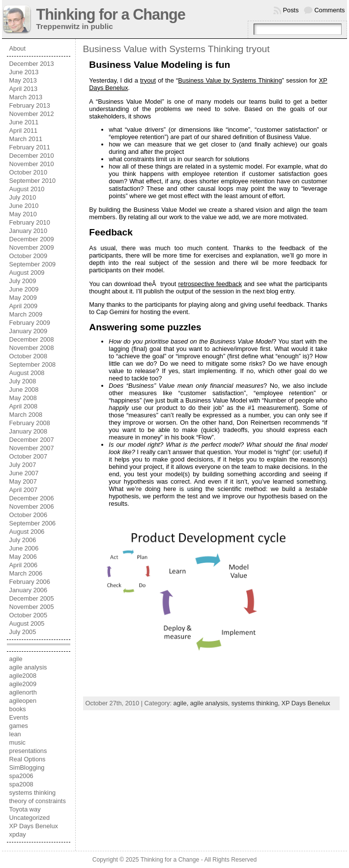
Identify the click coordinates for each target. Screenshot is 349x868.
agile (16, 659)
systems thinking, (257, 703)
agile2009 (23, 684)
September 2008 (33, 364)
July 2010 (23, 197)
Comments (330, 10)
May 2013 (23, 80)
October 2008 (29, 356)
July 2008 (23, 381)
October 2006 (29, 515)
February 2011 (30, 147)
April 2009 (24, 306)
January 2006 (29, 590)
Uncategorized (30, 818)
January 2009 (29, 331)
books (18, 709)
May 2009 (23, 298)
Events (19, 717)
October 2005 (29, 615)
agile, (182, 703)
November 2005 (32, 607)
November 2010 (32, 164)
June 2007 (24, 473)
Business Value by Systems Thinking (230, 80)
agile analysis (28, 667)
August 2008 (27, 373)
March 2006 (26, 573)
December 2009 (32, 239)
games (19, 726)
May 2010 (23, 214)
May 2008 (23, 398)
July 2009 (23, 281)
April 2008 (24, 406)
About (17, 48)
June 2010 (24, 206)
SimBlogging (27, 767)
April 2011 (24, 130)
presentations (28, 751)
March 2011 (26, 139)
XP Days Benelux (34, 826)
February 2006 (30, 582)
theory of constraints (38, 801)
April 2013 (24, 89)
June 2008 (24, 390)
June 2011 (24, 122)
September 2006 (33, 523)
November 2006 (32, 506)
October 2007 (29, 456)
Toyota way (25, 809)
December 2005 (32, 598)
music (17, 742)
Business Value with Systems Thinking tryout (176, 49)
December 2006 (32, 498)
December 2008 (32, 339)
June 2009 (24, 289)
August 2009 (27, 273)
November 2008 (32, 348)
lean (15, 734)
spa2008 (21, 784)
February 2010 (30, 222)
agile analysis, (211, 703)
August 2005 (27, 623)
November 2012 (32, 114)
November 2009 (32, 247)
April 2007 (24, 490)
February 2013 (30, 105)
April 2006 (24, 565)
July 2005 (23, 632)
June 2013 (24, 72)
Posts (291, 10)
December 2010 (32, 156)
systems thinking (33, 793)
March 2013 (26, 97)
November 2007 (32, 448)
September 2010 (33, 181)
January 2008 (29, 431)
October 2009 (29, 256)
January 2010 (29, 231)
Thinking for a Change (111, 14)
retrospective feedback (210, 284)
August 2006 (27, 532)
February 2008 (30, 423)
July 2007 (23, 465)
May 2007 (23, 481)
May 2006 (23, 557)
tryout (148, 80)
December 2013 (32, 64)
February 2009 (30, 323)
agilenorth (23, 692)
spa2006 (21, 776)
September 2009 (33, 264)
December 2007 (32, 440)
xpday (18, 834)
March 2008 (26, 415)
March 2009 (26, 314)
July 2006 (23, 540)
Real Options (28, 759)
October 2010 (29, 172)
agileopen (23, 701)
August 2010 (27, 189)
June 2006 (24, 548)
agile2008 (23, 676)
